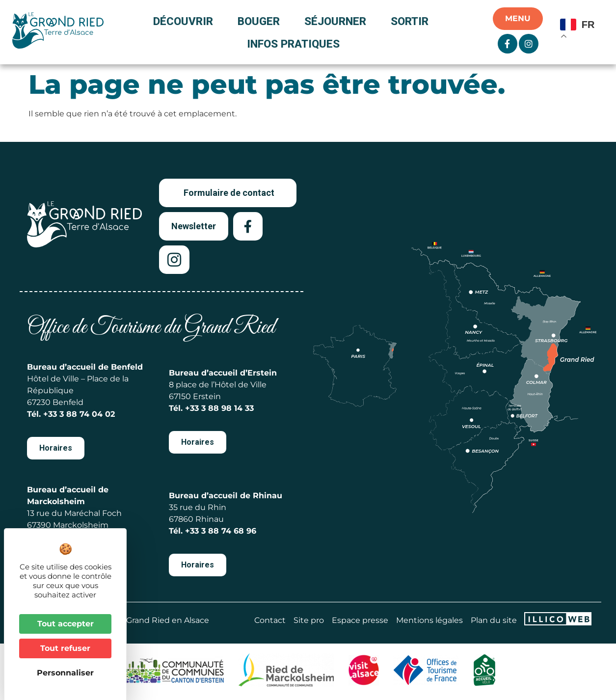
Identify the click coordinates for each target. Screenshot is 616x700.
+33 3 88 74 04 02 (79, 414)
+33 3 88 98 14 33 (219, 408)
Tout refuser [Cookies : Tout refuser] (65, 648)
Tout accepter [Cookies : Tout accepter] (66, 624)
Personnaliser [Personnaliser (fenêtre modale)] (65, 673)
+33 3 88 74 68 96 (221, 531)
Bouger (261, 21)
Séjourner (338, 21)
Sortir (412, 21)
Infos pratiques (293, 44)
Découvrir (186, 21)
